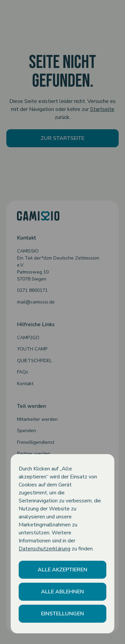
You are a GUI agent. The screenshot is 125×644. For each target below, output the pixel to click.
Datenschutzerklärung (44, 549)
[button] (62, 570)
